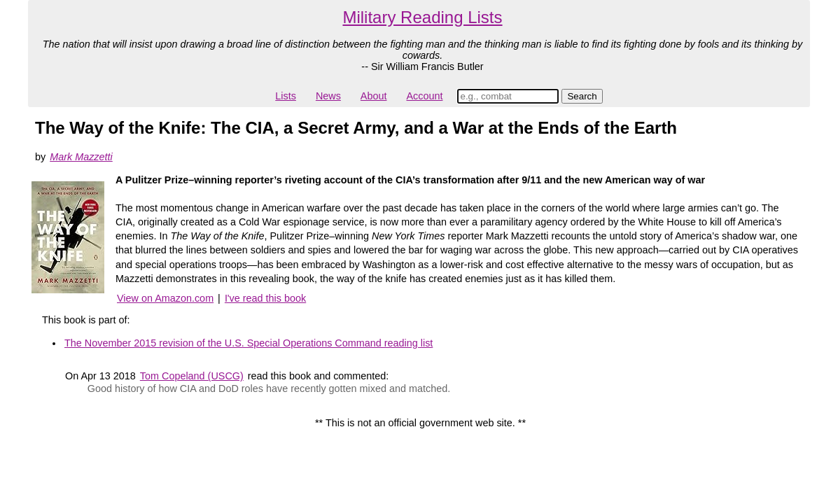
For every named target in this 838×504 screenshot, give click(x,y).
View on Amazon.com (165, 298)
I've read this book (265, 298)
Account (424, 96)
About (374, 96)
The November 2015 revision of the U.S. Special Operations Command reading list (249, 343)
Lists (286, 96)
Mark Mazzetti (81, 157)
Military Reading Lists (422, 17)
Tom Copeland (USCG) (192, 376)
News (328, 96)
